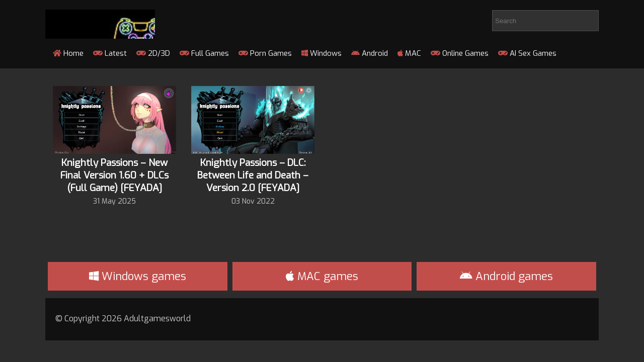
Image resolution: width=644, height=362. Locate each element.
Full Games (204, 53)
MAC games (322, 276)
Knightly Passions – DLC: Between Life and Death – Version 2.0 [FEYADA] (253, 175)
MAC (409, 53)
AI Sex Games (527, 53)
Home (68, 53)
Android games (506, 276)
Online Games (460, 53)
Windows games (138, 276)
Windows (321, 53)
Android (370, 53)
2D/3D (153, 53)
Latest (110, 53)
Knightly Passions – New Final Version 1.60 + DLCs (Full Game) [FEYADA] (114, 175)
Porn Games (265, 53)
